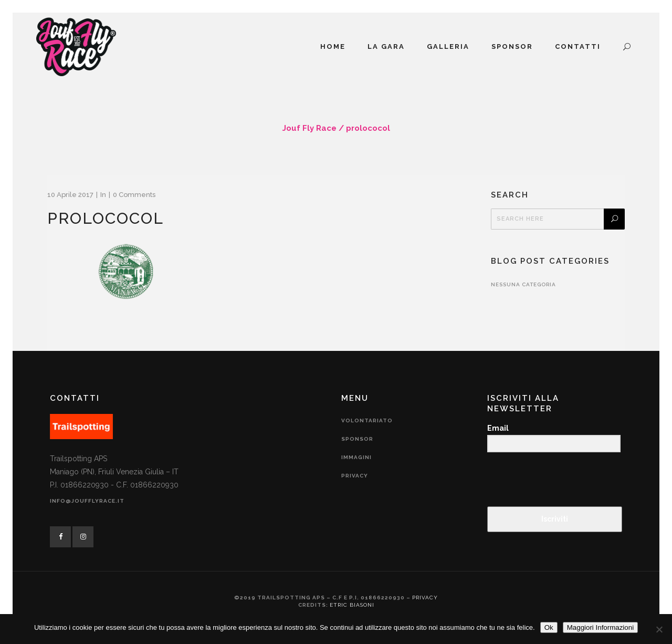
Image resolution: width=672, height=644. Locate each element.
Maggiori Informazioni (600, 627)
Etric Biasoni (352, 605)
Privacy (355, 476)
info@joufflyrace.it (87, 501)
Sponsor (357, 439)
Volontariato (367, 420)
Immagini (356, 457)
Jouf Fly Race (309, 128)
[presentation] (552, 480)
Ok (549, 627)
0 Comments (134, 195)
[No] (659, 629)
